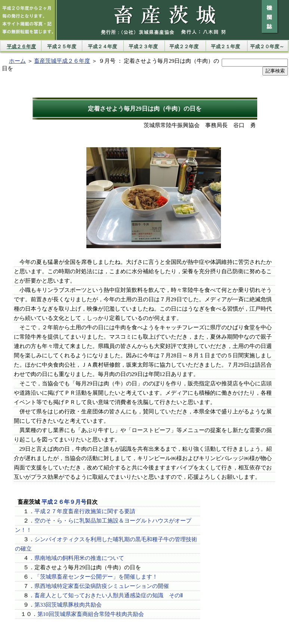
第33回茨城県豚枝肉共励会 (68, 605)
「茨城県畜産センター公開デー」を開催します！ (96, 577)
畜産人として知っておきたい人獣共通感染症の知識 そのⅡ (109, 595)
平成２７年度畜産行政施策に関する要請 (85, 511)
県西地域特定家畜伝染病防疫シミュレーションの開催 (102, 586)
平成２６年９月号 (64, 502)
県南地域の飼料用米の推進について (79, 558)
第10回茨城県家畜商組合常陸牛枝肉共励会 (91, 614)
